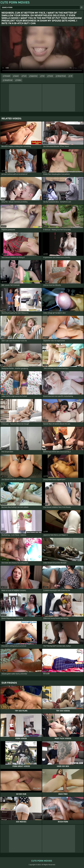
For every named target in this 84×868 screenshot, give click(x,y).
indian (19, 80)
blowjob (7, 76)
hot (43, 76)
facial (51, 76)
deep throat (62, 76)
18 (71, 76)
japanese (34, 76)
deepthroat (9, 80)
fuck (25, 76)
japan (17, 76)
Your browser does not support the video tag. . (42, 50)
